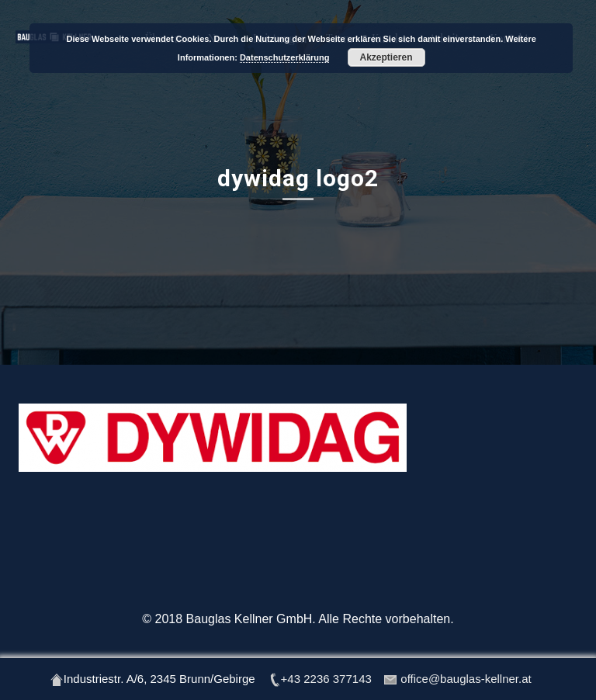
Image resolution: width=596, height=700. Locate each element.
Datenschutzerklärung (285, 57)
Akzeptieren (386, 57)
